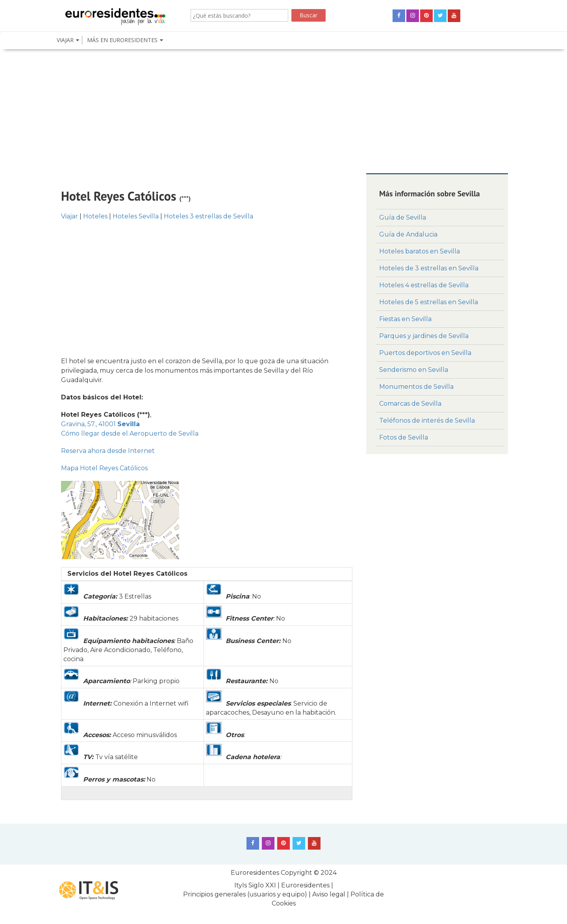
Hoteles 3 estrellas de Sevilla (208, 216)
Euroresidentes (255, 873)
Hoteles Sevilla (136, 216)
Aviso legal (329, 894)
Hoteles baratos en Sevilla (420, 251)
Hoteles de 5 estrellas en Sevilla (429, 302)
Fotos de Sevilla (404, 437)
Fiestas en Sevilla (405, 319)
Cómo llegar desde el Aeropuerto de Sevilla (130, 433)
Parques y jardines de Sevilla (424, 336)
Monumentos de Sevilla (416, 387)
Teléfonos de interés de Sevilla (427, 420)
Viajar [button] (65, 40)
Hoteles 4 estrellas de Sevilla (424, 285)
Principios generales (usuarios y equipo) (245, 894)
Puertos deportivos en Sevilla (425, 353)
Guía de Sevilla (403, 217)
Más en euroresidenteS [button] (122, 40)
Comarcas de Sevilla (410, 404)
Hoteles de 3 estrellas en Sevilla (429, 268)
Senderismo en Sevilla (414, 370)
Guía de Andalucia (408, 234)
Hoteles (95, 216)
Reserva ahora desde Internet (108, 451)
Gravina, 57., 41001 (100, 424)
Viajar (69, 216)
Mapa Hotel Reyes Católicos (104, 468)
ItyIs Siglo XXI (255, 885)
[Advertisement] (283, 110)
